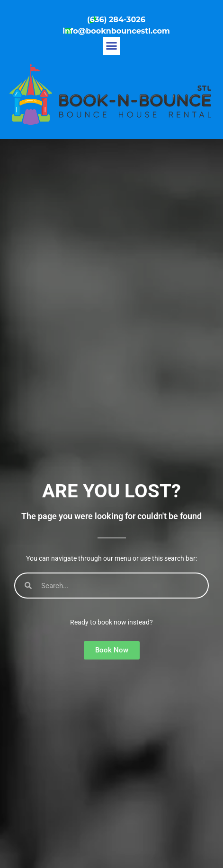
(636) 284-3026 (116, 20)
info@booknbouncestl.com (116, 31)
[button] (112, 46)
